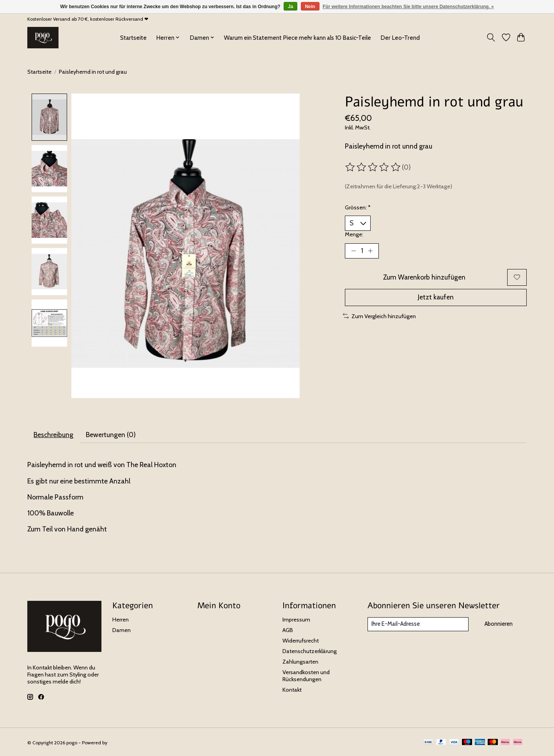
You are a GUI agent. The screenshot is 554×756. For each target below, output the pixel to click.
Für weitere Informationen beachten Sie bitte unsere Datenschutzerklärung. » (408, 7)
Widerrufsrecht (301, 641)
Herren (121, 620)
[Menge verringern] (353, 251)
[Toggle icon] (491, 37)
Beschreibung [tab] (54, 435)
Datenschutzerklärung (310, 652)
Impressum (296, 620)
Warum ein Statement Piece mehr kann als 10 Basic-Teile (297, 38)
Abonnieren (498, 624)
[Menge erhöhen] (371, 251)
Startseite (133, 38)
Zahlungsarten (300, 662)
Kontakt (292, 690)
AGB (288, 630)
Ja (290, 7)
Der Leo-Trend (400, 38)
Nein (310, 7)
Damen (122, 630)
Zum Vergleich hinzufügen (379, 317)
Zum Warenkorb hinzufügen (424, 278)
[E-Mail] (418, 625)
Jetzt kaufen (436, 298)
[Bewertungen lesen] (373, 167)
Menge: (354, 234)
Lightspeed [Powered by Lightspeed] (120, 743)
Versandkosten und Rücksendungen (306, 676)
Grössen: (358, 207)
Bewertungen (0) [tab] (112, 435)
